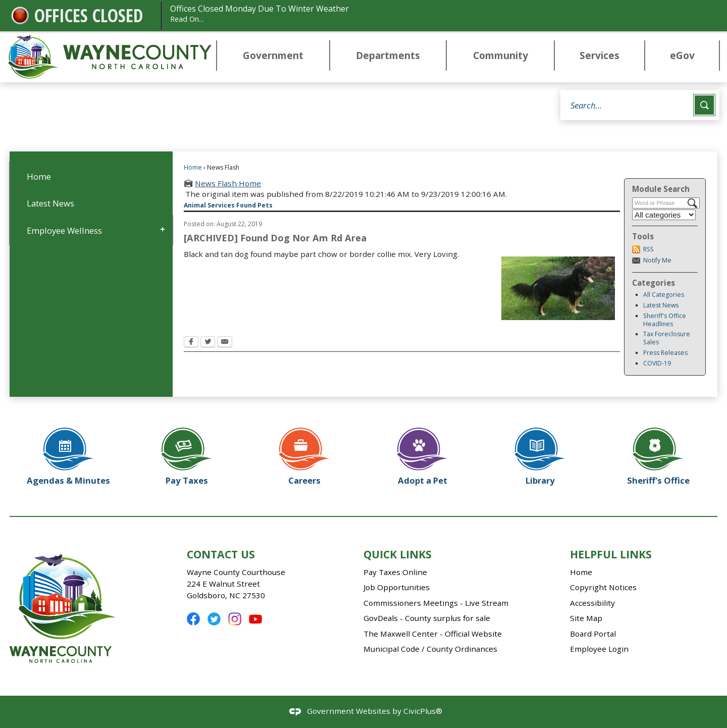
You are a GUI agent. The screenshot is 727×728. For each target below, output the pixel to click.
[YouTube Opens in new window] (255, 619)
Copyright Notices (603, 587)
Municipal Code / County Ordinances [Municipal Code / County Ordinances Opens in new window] (430, 649)
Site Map (586, 618)
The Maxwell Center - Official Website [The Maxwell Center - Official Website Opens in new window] (433, 634)
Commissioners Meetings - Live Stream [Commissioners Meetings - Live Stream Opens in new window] (436, 603)
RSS (648, 249)
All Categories (664, 295)
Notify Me (657, 260)
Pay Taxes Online (395, 572)
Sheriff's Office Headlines (665, 320)
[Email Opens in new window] (225, 343)
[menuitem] (273, 56)
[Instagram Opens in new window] (235, 619)
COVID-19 (657, 363)
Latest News (661, 305)
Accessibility (592, 603)
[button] (704, 105)
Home (193, 167)
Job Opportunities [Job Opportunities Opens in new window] (397, 587)
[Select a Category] (664, 215)
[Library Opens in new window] (541, 453)
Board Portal (593, 634)
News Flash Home (228, 183)
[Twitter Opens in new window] (208, 343)
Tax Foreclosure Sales (667, 338)
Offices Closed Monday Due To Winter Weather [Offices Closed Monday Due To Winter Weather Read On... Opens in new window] (439, 14)
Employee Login (599, 649)
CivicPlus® (423, 711)
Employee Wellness (64, 230)
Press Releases (665, 353)
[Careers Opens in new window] (304, 453)
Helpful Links (611, 554)
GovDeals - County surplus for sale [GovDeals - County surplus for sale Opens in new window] (427, 618)
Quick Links (398, 554)
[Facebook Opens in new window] (191, 343)
